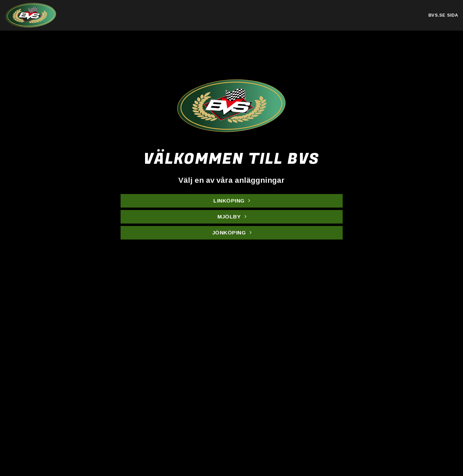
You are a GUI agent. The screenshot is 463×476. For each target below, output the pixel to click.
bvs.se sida (443, 15)
